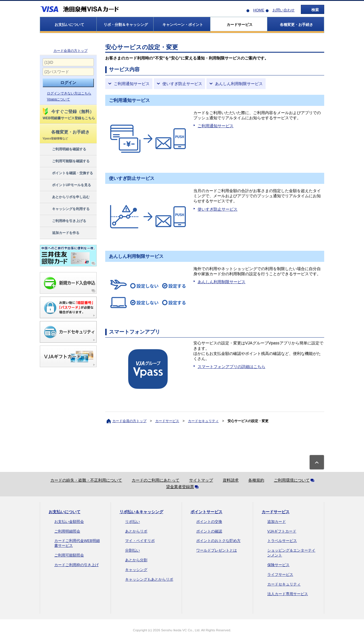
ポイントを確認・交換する (68, 173)
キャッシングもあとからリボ (149, 579)
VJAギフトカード (282, 531)
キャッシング (136, 570)
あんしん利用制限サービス (239, 84)
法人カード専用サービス (288, 594)
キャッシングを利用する (66, 209)
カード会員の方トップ (71, 51)
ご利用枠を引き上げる (64, 221)
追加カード (277, 522)
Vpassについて (58, 99)
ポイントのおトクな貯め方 (218, 541)
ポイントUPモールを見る (67, 185)
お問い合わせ (284, 10)
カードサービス (167, 421)
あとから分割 (136, 560)
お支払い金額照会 (69, 522)
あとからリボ (136, 531)
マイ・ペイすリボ (140, 541)
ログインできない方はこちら (69, 93)
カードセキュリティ (203, 421)
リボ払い (133, 522)
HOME (259, 10)
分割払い (133, 550)
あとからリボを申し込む (66, 197)
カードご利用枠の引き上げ (76, 565)
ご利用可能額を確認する (66, 161)
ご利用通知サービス (132, 84)
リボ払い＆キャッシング (141, 512)
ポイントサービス (206, 512)
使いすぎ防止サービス (182, 84)
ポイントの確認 (209, 531)
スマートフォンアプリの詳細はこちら (231, 367)
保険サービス (278, 565)
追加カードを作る (61, 233)
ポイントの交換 (209, 522)
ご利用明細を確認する (64, 149)
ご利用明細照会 (67, 531)
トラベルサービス (282, 541)
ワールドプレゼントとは (217, 550)
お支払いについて (65, 512)
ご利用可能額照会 (69, 555)
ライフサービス (280, 575)
